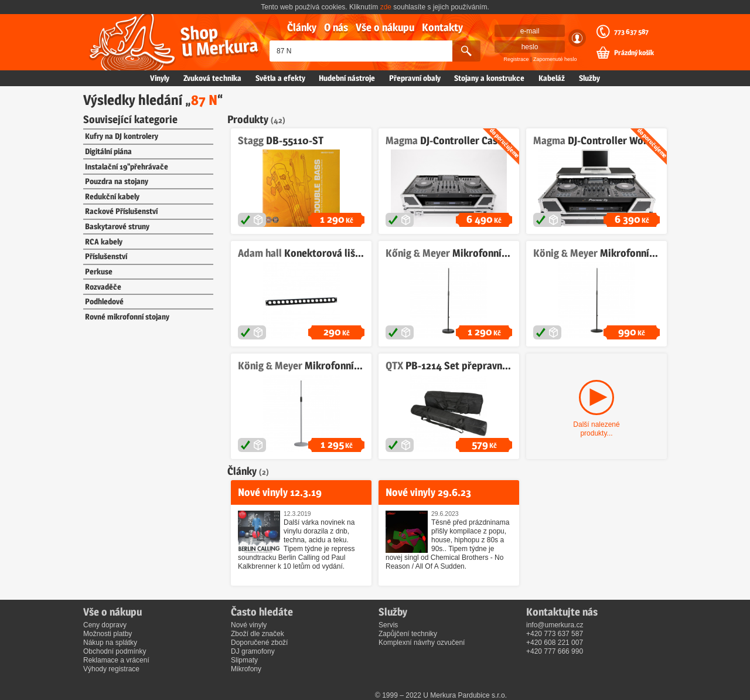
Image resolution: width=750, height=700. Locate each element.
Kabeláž (552, 78)
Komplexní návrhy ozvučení (422, 643)
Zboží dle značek (258, 634)
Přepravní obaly (415, 78)
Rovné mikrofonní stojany (127, 317)
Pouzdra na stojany (117, 181)
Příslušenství (106, 256)
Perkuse (99, 271)
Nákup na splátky (110, 643)
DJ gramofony (253, 651)
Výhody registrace (111, 669)
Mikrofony (246, 669)
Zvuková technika (212, 78)
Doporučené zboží (259, 643)
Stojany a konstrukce (489, 78)
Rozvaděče (103, 287)
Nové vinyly (249, 625)
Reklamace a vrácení (116, 660)
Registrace (517, 59)
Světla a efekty (280, 78)
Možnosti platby (108, 634)
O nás (336, 27)
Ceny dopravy (105, 625)
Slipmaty (244, 660)
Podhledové (104, 301)
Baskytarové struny (117, 226)
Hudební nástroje (347, 78)
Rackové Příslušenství (121, 211)
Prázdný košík (634, 53)
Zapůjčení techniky (408, 634)
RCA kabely (104, 242)
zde (386, 7)
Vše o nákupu (385, 27)
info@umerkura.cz (555, 625)
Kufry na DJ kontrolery (122, 136)
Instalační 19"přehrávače (127, 166)
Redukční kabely (112, 196)
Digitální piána (108, 151)
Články (302, 27)
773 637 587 (631, 32)
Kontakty (442, 27)
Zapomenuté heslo (555, 59)
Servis (388, 625)
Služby (589, 78)
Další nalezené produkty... (596, 429)
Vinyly (160, 78)
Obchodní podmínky (115, 651)
